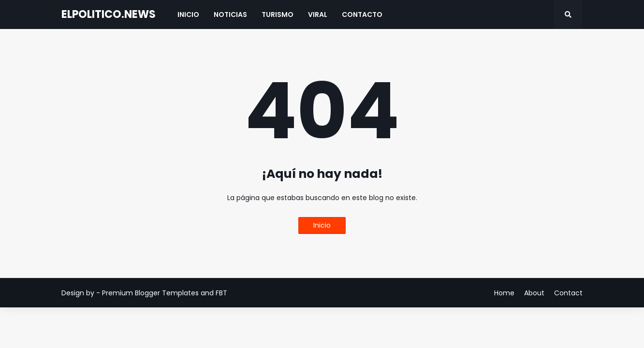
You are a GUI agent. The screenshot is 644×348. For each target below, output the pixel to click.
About (534, 293)
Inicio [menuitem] (188, 14)
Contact (568, 293)
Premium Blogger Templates (150, 293)
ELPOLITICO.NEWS (109, 14)
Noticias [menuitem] (230, 14)
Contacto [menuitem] (362, 14)
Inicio (322, 225)
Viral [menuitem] (318, 14)
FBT (221, 293)
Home (504, 293)
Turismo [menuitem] (278, 14)
